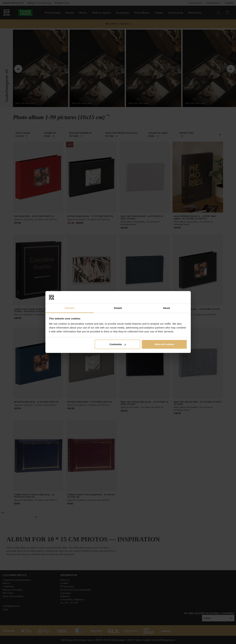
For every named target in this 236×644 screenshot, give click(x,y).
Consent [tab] (70, 308)
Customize (118, 344)
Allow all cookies (164, 344)
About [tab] (167, 308)
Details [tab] (118, 308)
